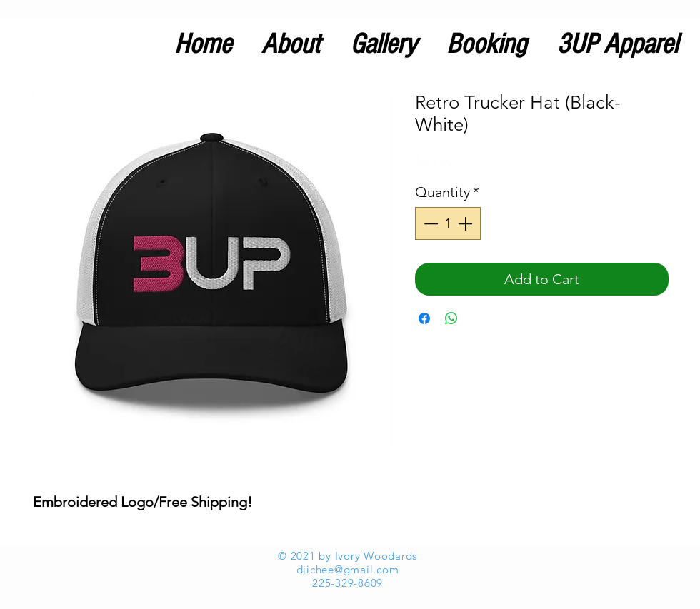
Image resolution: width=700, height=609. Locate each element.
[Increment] (466, 223)
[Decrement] (429, 223)
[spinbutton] (448, 223)
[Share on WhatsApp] (451, 318)
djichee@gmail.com (348, 569)
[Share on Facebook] (424, 318)
